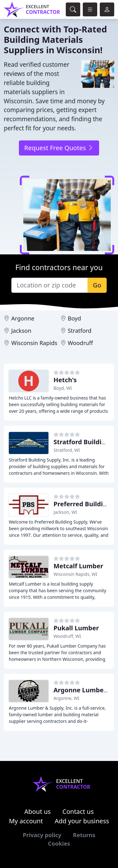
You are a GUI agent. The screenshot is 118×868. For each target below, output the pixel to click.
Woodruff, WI (67, 636)
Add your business (82, 821)
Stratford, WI (67, 450)
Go (97, 285)
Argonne (23, 318)
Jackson (21, 331)
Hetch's (65, 380)
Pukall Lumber (76, 628)
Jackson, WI (65, 512)
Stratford (79, 331)
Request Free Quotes (59, 148)
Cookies (59, 843)
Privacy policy (42, 835)
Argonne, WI (66, 698)
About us (37, 811)
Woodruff (80, 343)
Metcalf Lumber (78, 566)
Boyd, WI (63, 388)
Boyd (74, 318)
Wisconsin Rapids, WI (75, 574)
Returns (84, 835)
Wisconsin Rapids (34, 343)
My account (26, 821)
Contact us (78, 811)
